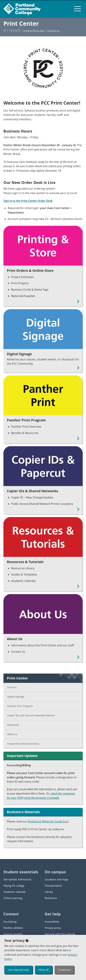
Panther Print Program (20, 706)
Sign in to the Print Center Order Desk (28, 201)
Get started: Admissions (17, 879)
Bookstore (51, 898)
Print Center (21, 23)
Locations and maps (57, 879)
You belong (10, 922)
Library (49, 892)
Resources (13, 725)
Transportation (53, 886)
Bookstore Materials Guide (48, 821)
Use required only (18, 970)
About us (12, 734)
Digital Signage (16, 697)
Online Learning (13, 898)
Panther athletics (13, 928)
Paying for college (14, 886)
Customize (64, 970)
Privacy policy (53, 928)
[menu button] (77, 9)
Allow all (44, 970)
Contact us (53, 31)
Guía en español (13, 934)
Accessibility (52, 922)
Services (12, 687)
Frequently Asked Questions (23, 744)
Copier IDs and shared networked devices (31, 715)
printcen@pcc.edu (34, 31)
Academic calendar (15, 892)
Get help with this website (60, 934)
